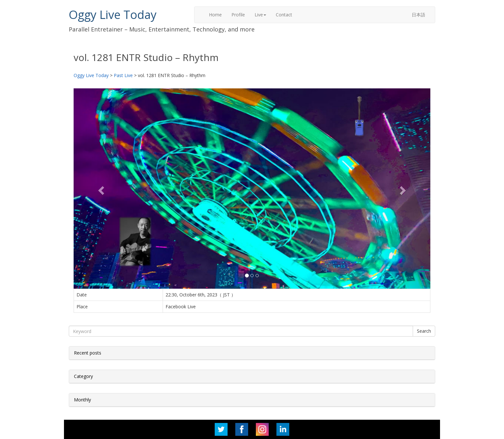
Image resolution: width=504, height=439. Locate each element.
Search (424, 331)
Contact (284, 15)
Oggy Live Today (113, 15)
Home (215, 15)
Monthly (82, 400)
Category (83, 376)
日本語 (419, 15)
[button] (100, 189)
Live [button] (260, 15)
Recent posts (88, 353)
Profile (238, 15)
